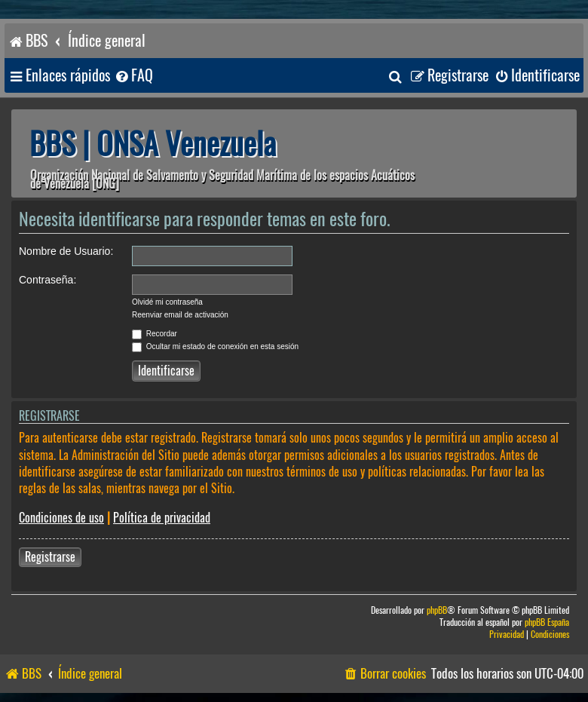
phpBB (437, 610)
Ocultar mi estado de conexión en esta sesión (215, 346)
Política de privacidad (162, 518)
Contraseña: (47, 280)
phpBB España (547, 622)
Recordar (155, 334)
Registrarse (50, 557)
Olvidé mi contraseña (167, 302)
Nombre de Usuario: (66, 251)
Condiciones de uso (61, 518)
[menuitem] (133, 76)
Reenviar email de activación (180, 315)
